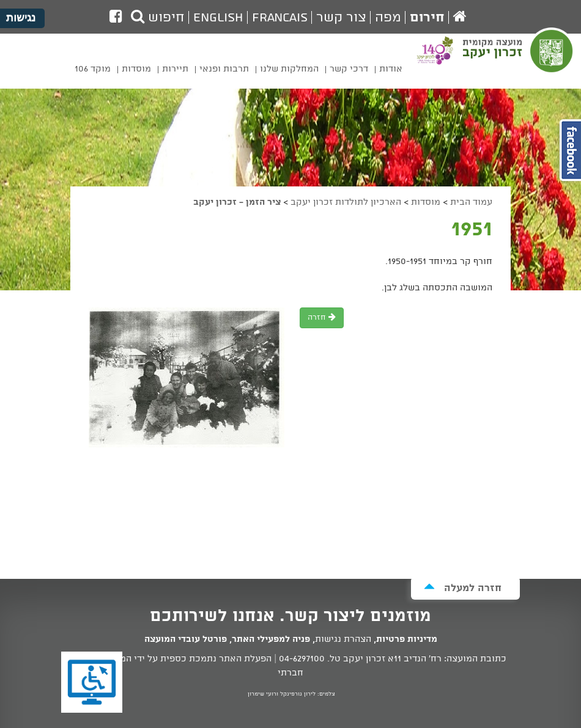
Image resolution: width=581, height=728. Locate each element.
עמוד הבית (471, 202)
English (218, 18)
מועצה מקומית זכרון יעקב (519, 59)
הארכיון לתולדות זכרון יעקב (346, 202)
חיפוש (158, 18)
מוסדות (426, 202)
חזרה (322, 318)
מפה (388, 18)
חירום (427, 18)
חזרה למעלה (463, 588)
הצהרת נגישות (343, 639)
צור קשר (341, 18)
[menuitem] (391, 71)
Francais (280, 18)
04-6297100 (302, 659)
